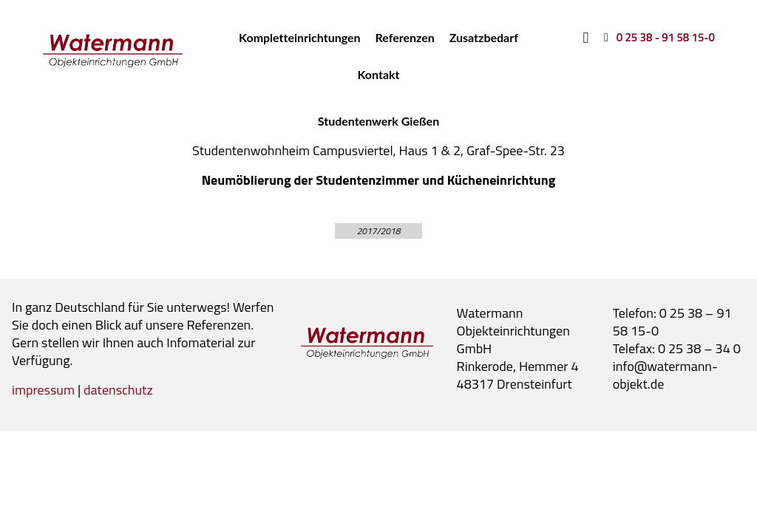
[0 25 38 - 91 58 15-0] (657, 37)
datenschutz (118, 390)
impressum (43, 390)
